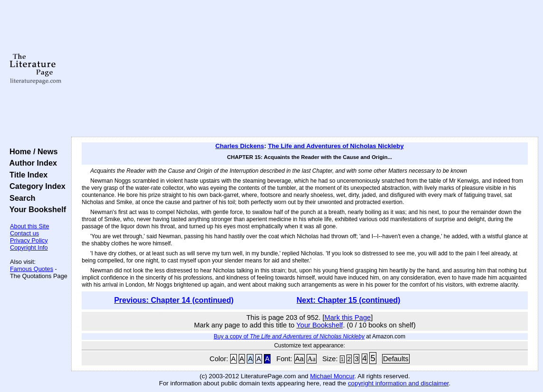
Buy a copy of (289, 336)
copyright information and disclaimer (398, 383)
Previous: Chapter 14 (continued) (174, 300)
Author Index (31, 163)
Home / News (32, 151)
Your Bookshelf (36, 209)
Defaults (396, 359)
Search (20, 198)
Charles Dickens (240, 146)
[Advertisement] (305, 69)
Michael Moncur (332, 376)
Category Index (35, 186)
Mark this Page (348, 317)
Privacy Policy (29, 240)
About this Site (30, 226)
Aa (300, 359)
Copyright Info (29, 247)
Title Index (26, 175)
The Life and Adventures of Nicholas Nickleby (336, 146)
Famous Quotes (32, 269)
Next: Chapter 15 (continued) (349, 300)
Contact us (24, 233)
